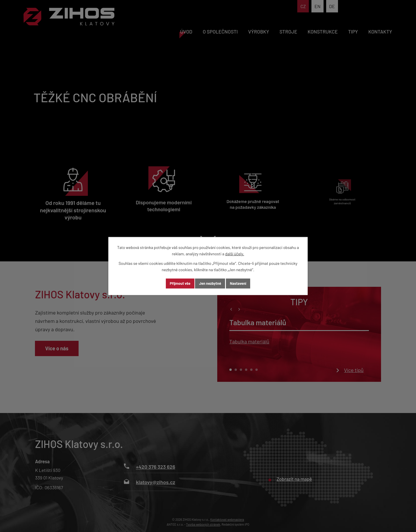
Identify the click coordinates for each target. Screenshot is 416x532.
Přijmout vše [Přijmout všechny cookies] (174, 283)
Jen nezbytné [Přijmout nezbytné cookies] (210, 283)
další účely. (235, 253)
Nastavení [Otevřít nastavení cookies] (245, 283)
